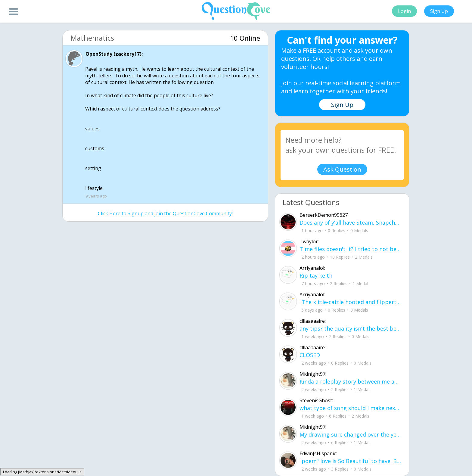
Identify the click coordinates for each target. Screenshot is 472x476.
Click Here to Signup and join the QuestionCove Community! (165, 213)
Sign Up (439, 11)
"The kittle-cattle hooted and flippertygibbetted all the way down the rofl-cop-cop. (351, 302)
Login (404, 11)
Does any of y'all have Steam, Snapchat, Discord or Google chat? (351, 222)
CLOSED (310, 355)
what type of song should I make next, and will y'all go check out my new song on (351, 408)
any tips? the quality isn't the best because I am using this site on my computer (351, 328)
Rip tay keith (316, 275)
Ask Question (342, 169)
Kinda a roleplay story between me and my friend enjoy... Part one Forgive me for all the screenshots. (351, 381)
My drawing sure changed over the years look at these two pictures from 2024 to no (351, 434)
